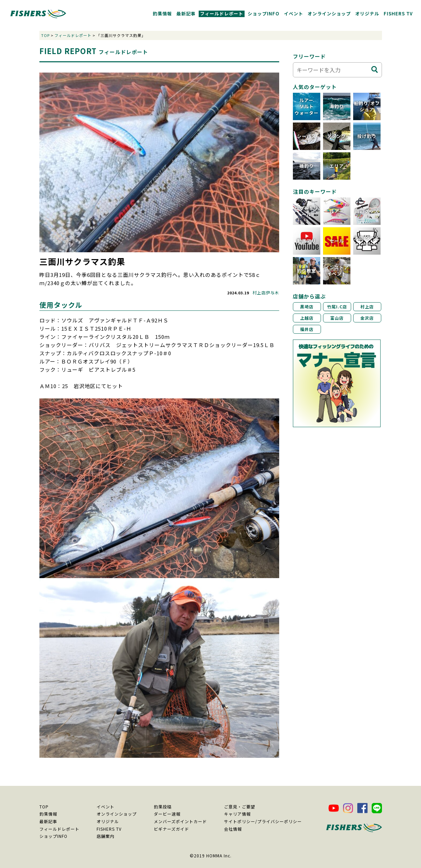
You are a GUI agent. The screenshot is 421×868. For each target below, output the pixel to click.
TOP (45, 35)
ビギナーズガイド (171, 829)
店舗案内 (106, 836)
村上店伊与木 (266, 292)
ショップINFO (264, 14)
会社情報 (233, 829)
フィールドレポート (222, 14)
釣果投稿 (163, 807)
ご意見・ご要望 (240, 807)
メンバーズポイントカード (180, 821)
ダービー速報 (167, 814)
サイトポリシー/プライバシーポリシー (263, 821)
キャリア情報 (237, 814)
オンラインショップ (329, 14)
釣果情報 (162, 14)
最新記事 (186, 14)
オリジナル (367, 14)
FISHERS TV (398, 14)
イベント (294, 14)
